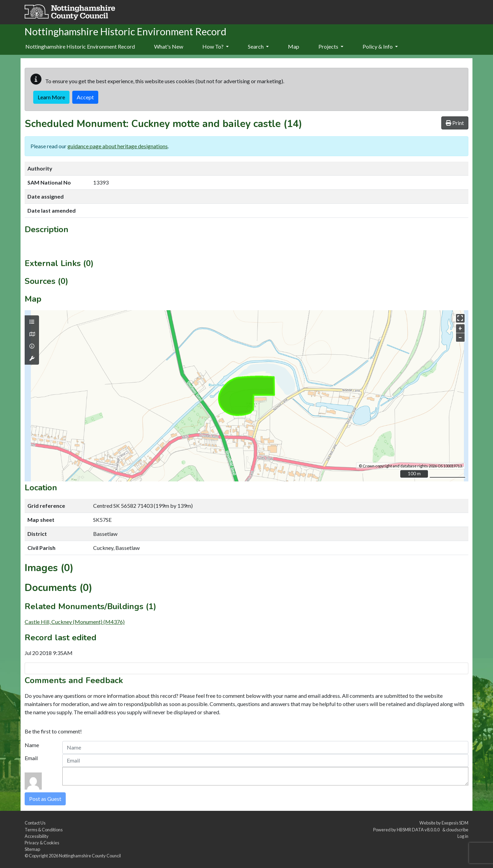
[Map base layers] (32, 334)
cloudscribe (457, 830)
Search (258, 46)
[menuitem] (169, 47)
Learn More (51, 97)
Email (31, 758)
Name (32, 745)
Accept (85, 97)
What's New (169, 46)
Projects (331, 46)
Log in (463, 836)
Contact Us (35, 823)
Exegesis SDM (455, 823)
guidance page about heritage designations (118, 146)
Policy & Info (380, 46)
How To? (216, 46)
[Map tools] (32, 358)
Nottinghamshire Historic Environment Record (80, 46)
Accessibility (37, 836)
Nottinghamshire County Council (90, 856)
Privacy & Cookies (42, 843)
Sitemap (32, 849)
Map (294, 46)
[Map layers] (32, 322)
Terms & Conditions (44, 830)
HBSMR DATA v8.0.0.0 (419, 830)
